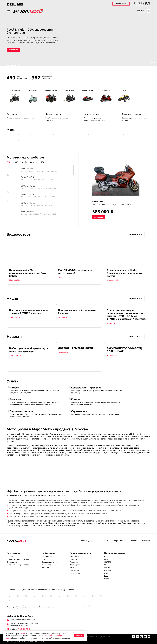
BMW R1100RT (98, 201)
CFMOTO (108, 562)
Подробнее (13, 50)
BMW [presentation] (9, 162)
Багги (72, 568)
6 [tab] (152, 35)
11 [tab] (152, 50)
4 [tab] (152, 29)
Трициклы (74, 562)
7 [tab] (152, 38)
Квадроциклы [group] (51, 96)
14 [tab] (152, 60)
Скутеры (73, 559)
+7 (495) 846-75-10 (142, 3)
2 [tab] (152, 23)
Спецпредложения (49, 562)
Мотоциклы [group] (15, 96)
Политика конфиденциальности (100, 637)
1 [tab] (152, 20)
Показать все (136, 234)
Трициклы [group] (106, 96)
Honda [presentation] (24, 162)
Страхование (12, 562)
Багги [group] (124, 96)
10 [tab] (152, 47)
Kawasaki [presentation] (34, 162)
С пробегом (103, 541)
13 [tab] (152, 57)
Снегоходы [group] (69, 96)
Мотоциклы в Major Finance (18, 565)
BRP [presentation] (16, 162)
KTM (106, 573)
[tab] (11, 162)
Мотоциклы (75, 556)
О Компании (47, 556)
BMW (106, 559)
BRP (106, 565)
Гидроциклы (75, 573)
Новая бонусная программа (18, 559)
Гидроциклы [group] (88, 96)
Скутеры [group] (33, 96)
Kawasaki (108, 570)
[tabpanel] (78, 42)
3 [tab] (152, 26)
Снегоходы (74, 570)
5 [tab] (152, 32)
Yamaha (107, 568)
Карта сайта (46, 565)
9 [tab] (152, 44)
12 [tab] (152, 54)
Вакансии (146, 541)
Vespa (107, 579)
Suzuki (107, 576)
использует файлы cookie (49, 606)
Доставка (10, 556)
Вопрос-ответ (119, 541)
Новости (133, 541)
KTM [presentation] (42, 162)
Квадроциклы (75, 565)
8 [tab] (152, 41)
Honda (107, 556)
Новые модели (86, 541)
